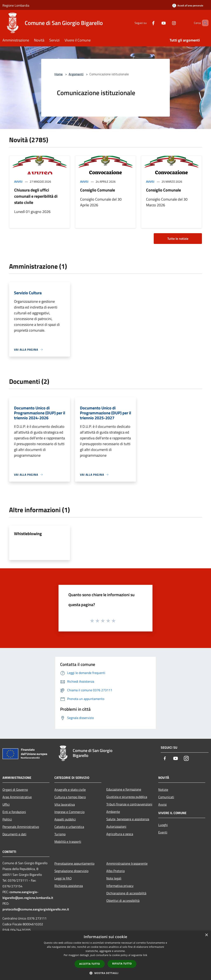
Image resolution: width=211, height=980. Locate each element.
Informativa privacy (120, 886)
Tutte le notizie (178, 239)
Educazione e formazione (124, 789)
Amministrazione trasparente (127, 863)
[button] (105, 973)
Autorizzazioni (116, 826)
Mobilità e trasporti (68, 842)
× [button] (206, 935)
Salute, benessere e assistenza (128, 819)
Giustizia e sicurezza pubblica (127, 797)
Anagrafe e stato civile (70, 790)
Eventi (163, 832)
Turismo (60, 834)
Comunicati (166, 797)
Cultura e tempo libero (70, 797)
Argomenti (76, 74)
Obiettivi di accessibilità (123, 901)
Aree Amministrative (17, 797)
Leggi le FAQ (63, 878)
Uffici (6, 804)
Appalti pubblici (65, 819)
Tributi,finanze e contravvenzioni (129, 804)
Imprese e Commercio (69, 812)
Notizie (163, 790)
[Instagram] (167, 23)
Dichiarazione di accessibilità (126, 893)
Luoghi (163, 825)
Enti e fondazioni (14, 812)
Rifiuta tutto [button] (122, 964)
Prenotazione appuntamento (74, 863)
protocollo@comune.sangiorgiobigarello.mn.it (36, 909)
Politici (7, 819)
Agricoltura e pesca (120, 834)
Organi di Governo (15, 790)
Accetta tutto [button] (90, 964)
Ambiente (113, 812)
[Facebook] (146, 23)
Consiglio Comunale (98, 190)
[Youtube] (157, 23)
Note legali (114, 878)
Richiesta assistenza (69, 886)
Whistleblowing (28, 534)
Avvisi (18, 181)
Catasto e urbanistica (69, 827)
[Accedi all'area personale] (188, 5)
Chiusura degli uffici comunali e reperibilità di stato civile (36, 196)
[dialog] (105, 955)
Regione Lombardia (16, 5)
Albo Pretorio (115, 871)
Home (59, 74)
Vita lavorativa (65, 804)
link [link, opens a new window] (145, 955)
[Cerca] (204, 23)
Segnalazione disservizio (71, 871)
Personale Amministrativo (21, 827)
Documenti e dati (14, 834)
